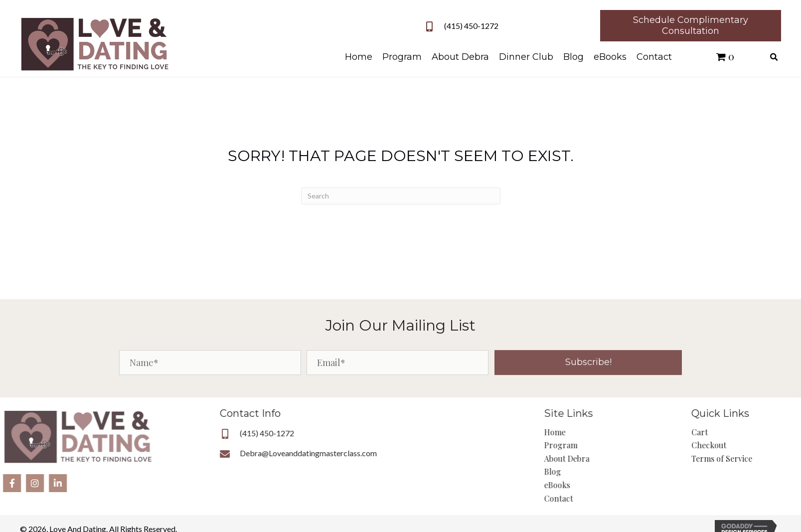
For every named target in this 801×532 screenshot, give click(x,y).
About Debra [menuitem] (594, 458)
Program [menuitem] (588, 445)
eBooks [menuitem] (585, 485)
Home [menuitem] (582, 432)
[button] (588, 369)
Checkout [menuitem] (731, 445)
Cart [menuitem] (721, 432)
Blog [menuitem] (580, 471)
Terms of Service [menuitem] (744, 458)
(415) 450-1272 (475, 26)
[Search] (401, 196)
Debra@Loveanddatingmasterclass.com (255, 453)
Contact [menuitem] (586, 498)
